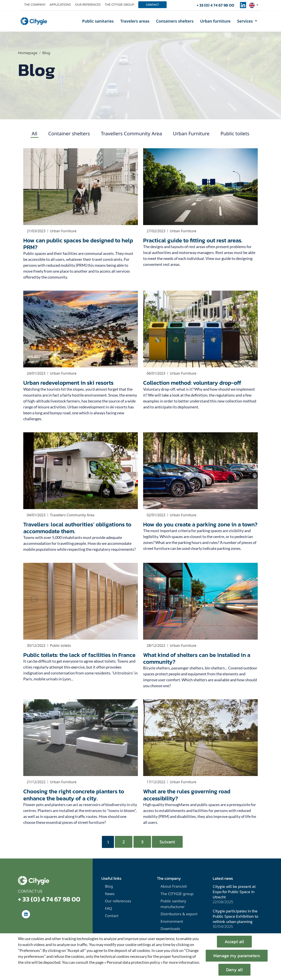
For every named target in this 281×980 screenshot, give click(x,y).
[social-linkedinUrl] (243, 6)
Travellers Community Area (131, 133)
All (34, 133)
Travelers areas (135, 21)
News (110, 894)
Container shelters (69, 133)
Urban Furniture (191, 133)
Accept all (234, 942)
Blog (109, 886)
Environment (172, 921)
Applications (60, 4)
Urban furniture (215, 21)
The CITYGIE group (177, 894)
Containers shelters (175, 21)
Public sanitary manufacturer (173, 904)
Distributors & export (179, 914)
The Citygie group (120, 4)
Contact (152, 5)
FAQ (108, 908)
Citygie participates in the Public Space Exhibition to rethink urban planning (235, 916)
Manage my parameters (237, 956)
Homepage (28, 53)
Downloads (170, 929)
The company (35, 4)
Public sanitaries (98, 21)
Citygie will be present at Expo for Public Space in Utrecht (234, 892)
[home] (34, 21)
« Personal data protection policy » (133, 962)
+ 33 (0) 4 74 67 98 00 (215, 5)
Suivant (167, 842)
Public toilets (235, 133)
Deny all (234, 970)
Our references (88, 4)
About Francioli (174, 886)
